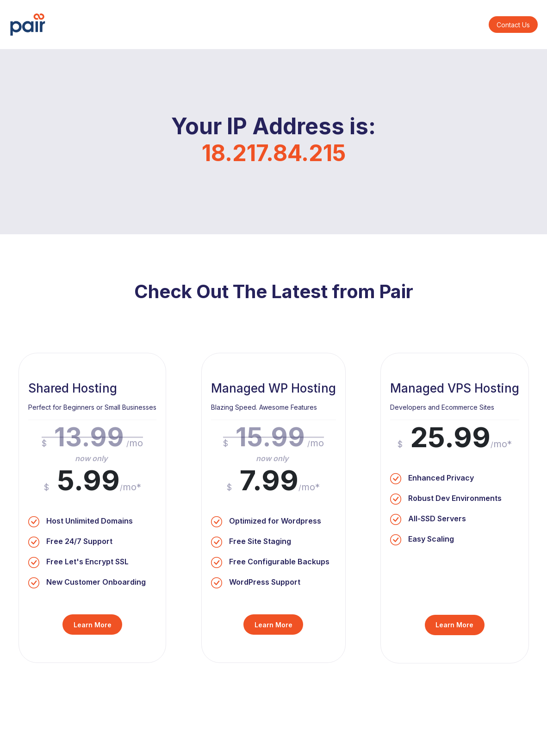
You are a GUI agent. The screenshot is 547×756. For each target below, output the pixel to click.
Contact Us (513, 25)
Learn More (93, 625)
